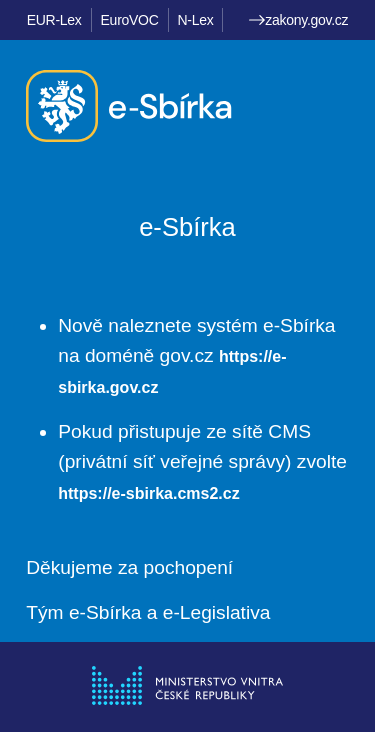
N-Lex (196, 20)
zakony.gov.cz (298, 20)
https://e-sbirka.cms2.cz (148, 493)
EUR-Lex (54, 20)
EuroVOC (130, 20)
